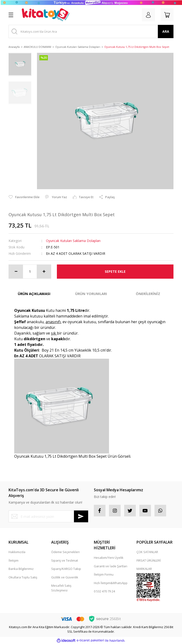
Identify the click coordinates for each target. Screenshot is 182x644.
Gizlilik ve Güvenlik (65, 577)
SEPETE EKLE (115, 271)
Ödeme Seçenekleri (65, 552)
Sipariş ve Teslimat (65, 560)
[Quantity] (30, 272)
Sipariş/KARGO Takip (66, 569)
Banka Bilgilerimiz (21, 569)
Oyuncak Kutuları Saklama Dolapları (73, 241)
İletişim (14, 560)
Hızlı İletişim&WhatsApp (111, 583)
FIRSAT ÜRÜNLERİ (149, 560)
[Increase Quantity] (44, 272)
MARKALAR (144, 569)
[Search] (91, 31)
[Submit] (81, 516)
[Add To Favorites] (24, 197)
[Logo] (46, 15)
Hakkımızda (17, 552)
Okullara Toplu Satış (23, 577)
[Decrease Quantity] (16, 272)
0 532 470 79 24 (104, 591)
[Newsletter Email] (48, 516)
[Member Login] (148, 15)
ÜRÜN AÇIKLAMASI (34, 294)
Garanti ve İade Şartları (111, 566)
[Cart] (167, 15)
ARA (166, 31)
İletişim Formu (104, 574)
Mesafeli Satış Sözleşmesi (61, 588)
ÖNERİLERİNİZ (148, 294)
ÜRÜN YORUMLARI (91, 294)
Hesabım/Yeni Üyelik (109, 558)
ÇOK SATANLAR (147, 552)
